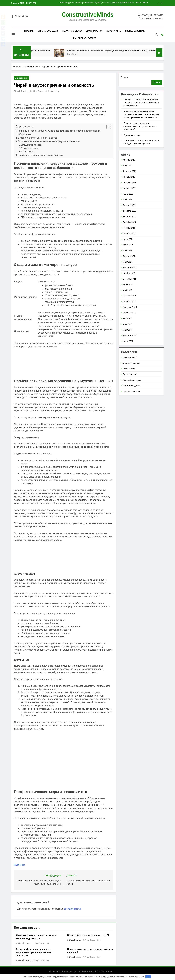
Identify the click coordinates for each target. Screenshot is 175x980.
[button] (107, 127)
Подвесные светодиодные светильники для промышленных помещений (140, 126)
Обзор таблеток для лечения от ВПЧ (88, 935)
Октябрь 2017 (129, 313)
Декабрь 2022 (129, 279)
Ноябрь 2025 (129, 188)
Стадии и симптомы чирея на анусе (38, 138)
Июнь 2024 (128, 245)
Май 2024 (127, 251)
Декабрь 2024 (129, 222)
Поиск (124, 77)
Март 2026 (128, 165)
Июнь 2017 (128, 319)
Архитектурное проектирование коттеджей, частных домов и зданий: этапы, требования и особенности (104, 3)
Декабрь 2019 (129, 296)
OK (148, 977)
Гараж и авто (114, 31)
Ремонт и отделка (72, 31)
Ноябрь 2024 (129, 228)
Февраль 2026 (129, 171)
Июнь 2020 (128, 284)
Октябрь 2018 (129, 302)
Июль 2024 (128, 239)
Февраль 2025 (129, 211)
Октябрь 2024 (129, 234)
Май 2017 (127, 324)
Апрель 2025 (129, 205)
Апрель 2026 (129, 160)
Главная (29, 31)
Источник (19, 865)
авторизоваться (72, 909)
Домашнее (28, 151)
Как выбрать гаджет (84, 38)
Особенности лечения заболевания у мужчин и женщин (49, 141)
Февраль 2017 (129, 335)
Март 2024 (128, 262)
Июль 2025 (128, 194)
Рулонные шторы (132, 135)
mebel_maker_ (23, 91)
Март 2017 (128, 330)
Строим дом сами (48, 31)
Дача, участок (94, 31)
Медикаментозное (32, 145)
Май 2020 (127, 290)
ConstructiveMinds (88, 15)
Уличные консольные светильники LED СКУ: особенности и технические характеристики (142, 103)
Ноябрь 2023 (129, 273)
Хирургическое (31, 148)
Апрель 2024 (129, 256)
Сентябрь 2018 (130, 307)
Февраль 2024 (129, 267)
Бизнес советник (135, 31)
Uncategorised (21, 78)
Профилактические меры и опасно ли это (41, 155)
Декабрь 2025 (129, 183)
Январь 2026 (129, 177)
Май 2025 (127, 200)
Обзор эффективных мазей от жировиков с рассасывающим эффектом (34, 952)
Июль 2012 (128, 341)
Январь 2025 (129, 216)
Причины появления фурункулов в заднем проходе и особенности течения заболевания (59, 133)
